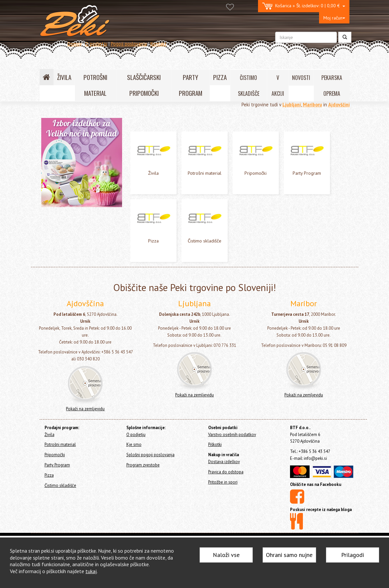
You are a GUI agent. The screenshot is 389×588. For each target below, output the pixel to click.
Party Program (55, 163)
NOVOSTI (301, 78)
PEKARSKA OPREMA (332, 86)
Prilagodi (353, 555)
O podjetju (96, 44)
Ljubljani (292, 105)
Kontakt (159, 44)
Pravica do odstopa (226, 512)
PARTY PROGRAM (191, 85)
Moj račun (334, 18)
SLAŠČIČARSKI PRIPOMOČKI (144, 85)
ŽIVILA (64, 77)
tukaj (91, 571)
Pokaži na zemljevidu (85, 448)
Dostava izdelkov (224, 501)
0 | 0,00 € (304, 6)
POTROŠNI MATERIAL (95, 85)
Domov (75, 44)
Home (53, 122)
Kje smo (134, 484)
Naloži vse (226, 555)
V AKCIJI (278, 86)
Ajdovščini (339, 105)
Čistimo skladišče (58, 181)
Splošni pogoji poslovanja (150, 495)
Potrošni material (59, 145)
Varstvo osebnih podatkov (232, 474)
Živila (47, 137)
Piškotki (215, 484)
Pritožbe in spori (223, 522)
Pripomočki (52, 154)
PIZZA (220, 77)
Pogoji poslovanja (129, 44)
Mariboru (312, 105)
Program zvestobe (143, 505)
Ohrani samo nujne (289, 555)
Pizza (47, 172)
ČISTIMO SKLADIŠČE (249, 86)
